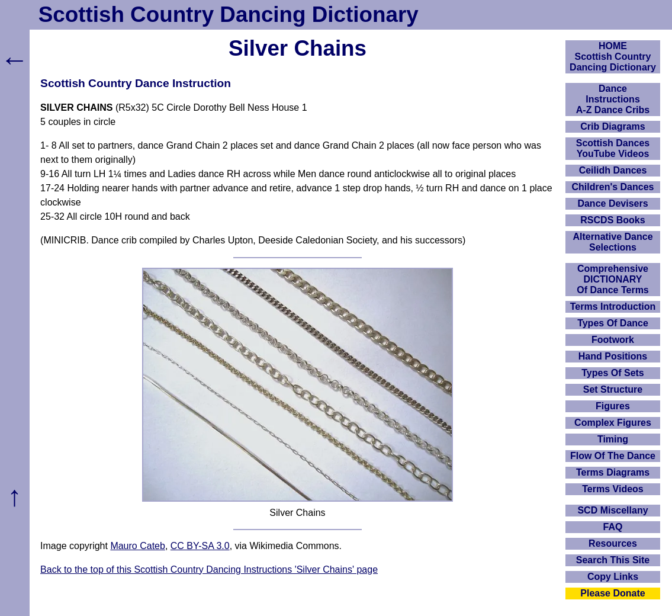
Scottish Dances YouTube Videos (613, 148)
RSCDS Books (612, 220)
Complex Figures (613, 423)
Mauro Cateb (138, 546)
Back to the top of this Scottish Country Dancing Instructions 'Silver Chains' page (209, 570)
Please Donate (612, 593)
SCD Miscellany (612, 510)
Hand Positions (613, 356)
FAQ (613, 527)
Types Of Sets (613, 373)
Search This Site (613, 560)
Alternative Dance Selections (612, 242)
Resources (613, 543)
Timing (613, 439)
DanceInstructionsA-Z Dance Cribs (613, 99)
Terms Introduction (613, 307)
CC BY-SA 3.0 (200, 546)
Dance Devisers (612, 203)
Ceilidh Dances (613, 170)
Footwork (613, 340)
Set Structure (613, 389)
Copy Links (613, 577)
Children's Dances (613, 187)
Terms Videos (612, 489)
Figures (613, 406)
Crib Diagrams (612, 126)
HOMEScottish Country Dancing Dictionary (613, 57)
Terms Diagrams (613, 472)
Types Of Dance (613, 323)
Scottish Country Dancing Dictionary (229, 15)
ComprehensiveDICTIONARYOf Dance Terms (613, 279)
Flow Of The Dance (613, 456)
